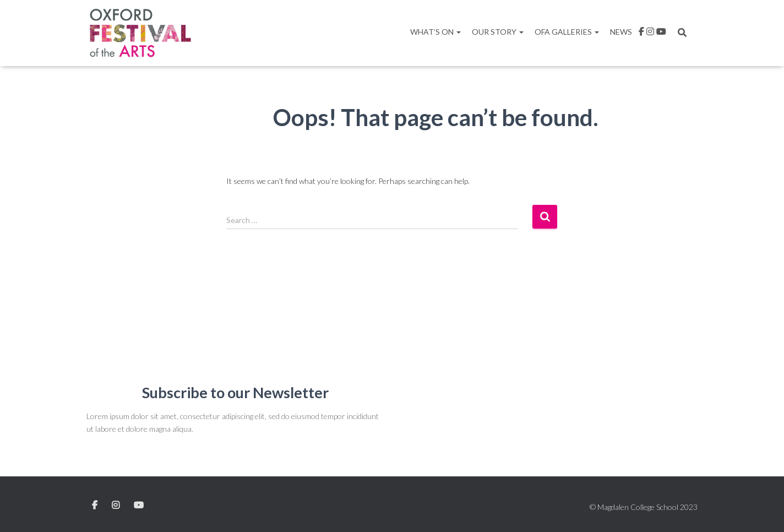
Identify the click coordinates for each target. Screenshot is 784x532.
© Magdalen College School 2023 (644, 507)
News (621, 32)
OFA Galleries (567, 32)
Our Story (498, 32)
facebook (641, 33)
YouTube (139, 506)
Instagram (650, 33)
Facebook (96, 506)
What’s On (435, 32)
